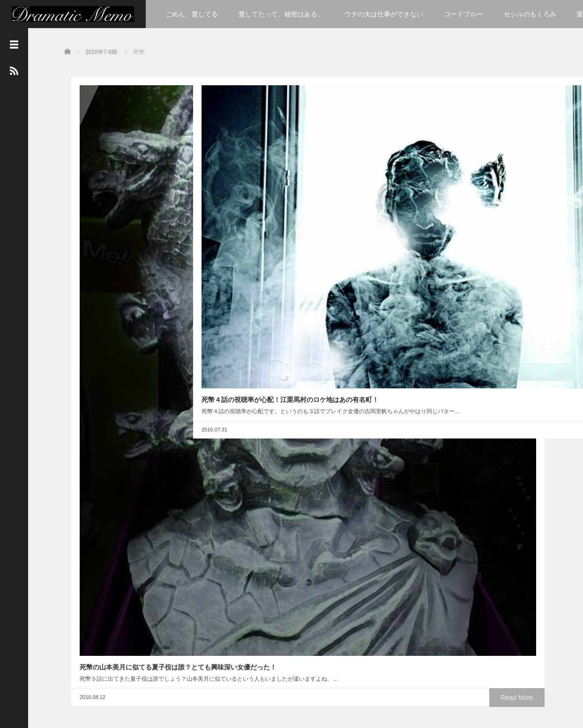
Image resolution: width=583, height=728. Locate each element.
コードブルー (463, 14)
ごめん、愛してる (192, 14)
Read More (153, 281)
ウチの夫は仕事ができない (384, 14)
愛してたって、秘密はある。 (281, 14)
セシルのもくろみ (530, 14)
